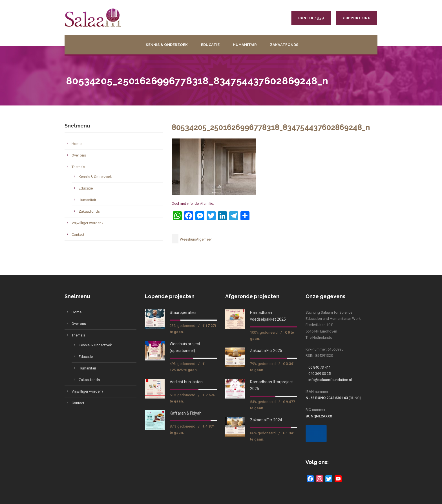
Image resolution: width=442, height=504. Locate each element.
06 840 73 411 (320, 367)
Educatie (210, 45)
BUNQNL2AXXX (319, 416)
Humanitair (245, 45)
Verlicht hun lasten (186, 382)
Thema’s (78, 167)
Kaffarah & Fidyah (186, 413)
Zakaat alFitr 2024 (266, 420)
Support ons (356, 18)
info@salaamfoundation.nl (330, 380)
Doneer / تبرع (310, 18)
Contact (78, 235)
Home (77, 144)
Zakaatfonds (284, 45)
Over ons (79, 155)
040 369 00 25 (320, 374)
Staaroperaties (183, 312)
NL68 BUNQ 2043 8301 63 (327, 398)
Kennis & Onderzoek (167, 45)
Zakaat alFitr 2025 (266, 351)
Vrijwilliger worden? (88, 223)
